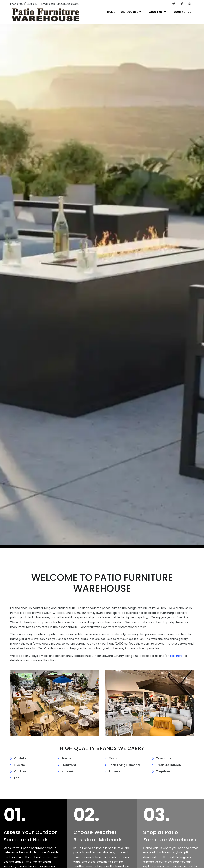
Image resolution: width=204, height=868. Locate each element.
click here (176, 656)
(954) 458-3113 (24, 4)
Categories (131, 12)
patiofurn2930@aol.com (60, 4)
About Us (158, 12)
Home (111, 12)
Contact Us (183, 12)
